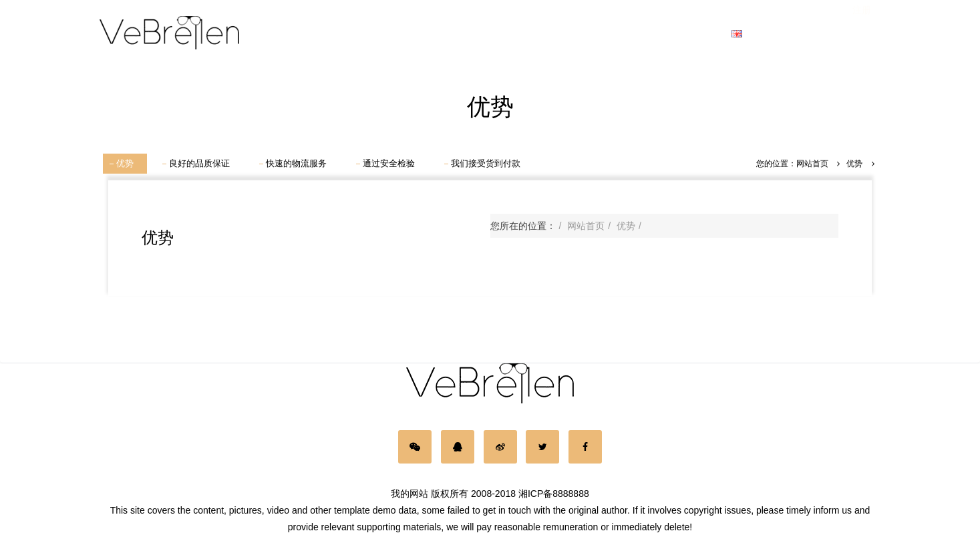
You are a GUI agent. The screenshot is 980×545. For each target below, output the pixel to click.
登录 (814, 33)
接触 (702, 33)
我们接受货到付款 (486, 163)
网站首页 (305, 33)
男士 (369, 33)
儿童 (480, 33)
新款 (536, 33)
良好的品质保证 (199, 163)
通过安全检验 (389, 163)
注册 (862, 33)
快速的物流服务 (296, 163)
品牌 (591, 33)
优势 (125, 163)
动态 (647, 33)
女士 (425, 33)
